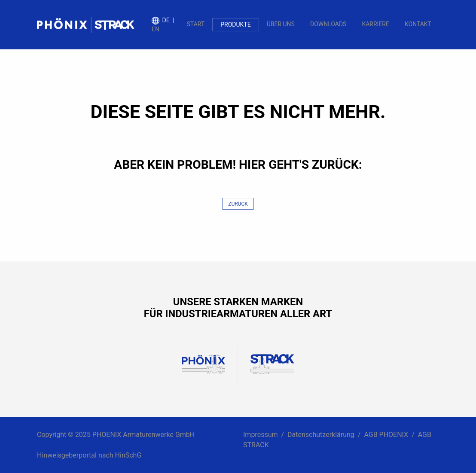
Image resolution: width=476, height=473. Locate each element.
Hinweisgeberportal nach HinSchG (89, 455)
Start (196, 24)
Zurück (238, 204)
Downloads (328, 24)
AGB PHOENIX (386, 435)
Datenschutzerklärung (321, 435)
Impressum (261, 435)
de (166, 20)
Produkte (235, 24)
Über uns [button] (281, 24)
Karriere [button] (375, 24)
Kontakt (418, 24)
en (156, 29)
